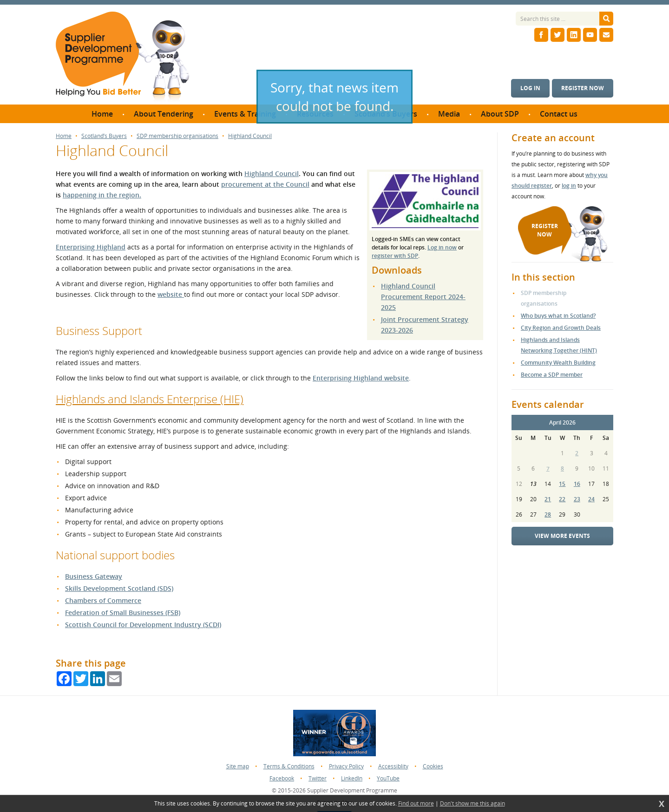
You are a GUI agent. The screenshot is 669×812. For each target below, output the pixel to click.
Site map (238, 766)
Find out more (416, 804)
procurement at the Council (265, 184)
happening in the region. (102, 195)
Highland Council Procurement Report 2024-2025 (423, 297)
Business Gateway (94, 576)
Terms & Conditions (289, 766)
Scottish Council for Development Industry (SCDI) (143, 625)
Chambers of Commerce (103, 600)
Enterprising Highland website (361, 378)
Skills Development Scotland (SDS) (119, 588)
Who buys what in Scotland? (558, 316)
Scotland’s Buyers (104, 136)
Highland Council (250, 136)
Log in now (442, 247)
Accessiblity (393, 766)
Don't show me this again (472, 804)
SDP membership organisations (177, 136)
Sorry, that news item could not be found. (334, 97)
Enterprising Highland (91, 247)
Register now (583, 88)
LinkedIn (352, 778)
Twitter (318, 778)
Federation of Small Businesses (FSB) (123, 612)
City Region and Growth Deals (561, 328)
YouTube (388, 778)
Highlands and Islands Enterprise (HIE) (150, 399)
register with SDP (395, 256)
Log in (530, 88)
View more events (562, 536)
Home (64, 136)
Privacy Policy (346, 766)
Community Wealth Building (558, 363)
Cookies (433, 766)
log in (569, 186)
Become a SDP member (552, 375)
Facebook (282, 778)
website (171, 294)
